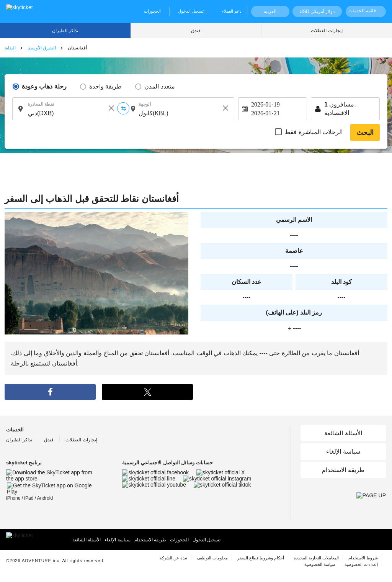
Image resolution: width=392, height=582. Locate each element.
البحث (365, 133)
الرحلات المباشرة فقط (314, 132)
